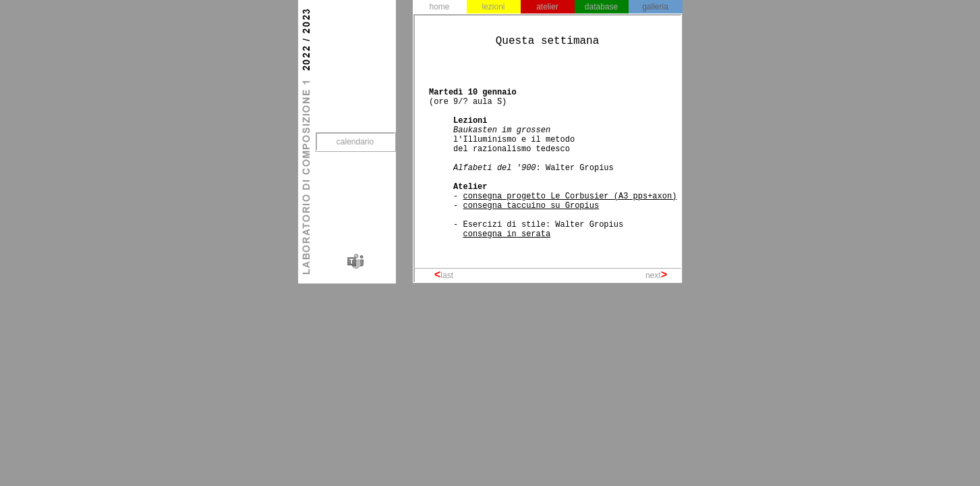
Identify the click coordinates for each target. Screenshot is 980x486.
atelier (547, 7)
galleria (655, 7)
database (601, 7)
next (653, 275)
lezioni (493, 7)
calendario (355, 142)
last (447, 275)
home (439, 7)
